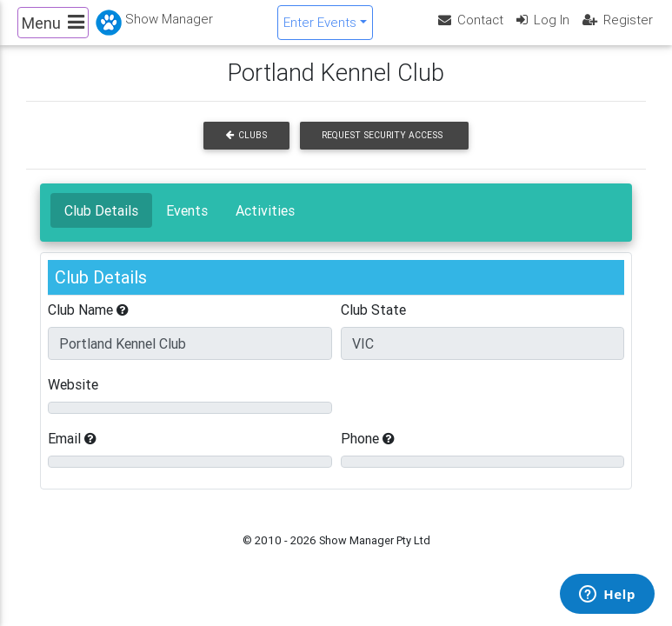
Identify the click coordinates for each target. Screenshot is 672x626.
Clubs (246, 150)
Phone (368, 453)
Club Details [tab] (101, 225)
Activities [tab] (265, 225)
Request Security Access (382, 150)
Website (73, 399)
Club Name (88, 324)
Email (72, 453)
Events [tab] (187, 225)
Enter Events (320, 29)
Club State (373, 324)
